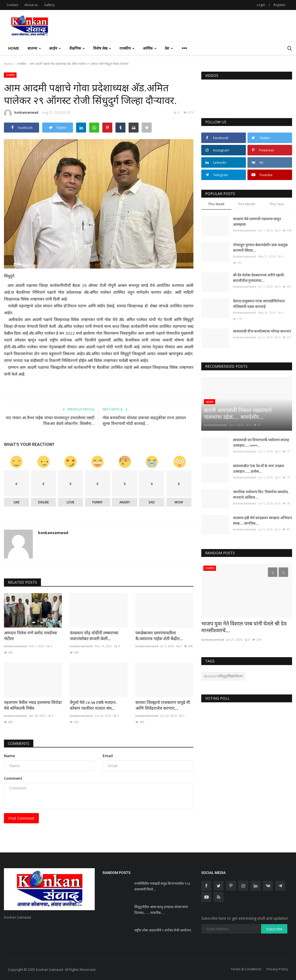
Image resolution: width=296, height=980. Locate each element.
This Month (247, 204)
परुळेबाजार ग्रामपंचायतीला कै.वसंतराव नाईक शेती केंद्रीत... (159, 636)
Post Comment (21, 818)
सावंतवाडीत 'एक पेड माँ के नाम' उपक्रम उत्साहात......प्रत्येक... (258, 469)
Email (108, 756)
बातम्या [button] (34, 48)
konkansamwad (21, 113)
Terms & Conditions (246, 969)
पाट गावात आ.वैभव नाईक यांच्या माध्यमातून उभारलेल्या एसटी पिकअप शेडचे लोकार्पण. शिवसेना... (50, 421)
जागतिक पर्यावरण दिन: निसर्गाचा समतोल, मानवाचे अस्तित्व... (261, 495)
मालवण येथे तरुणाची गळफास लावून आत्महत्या (257, 222)
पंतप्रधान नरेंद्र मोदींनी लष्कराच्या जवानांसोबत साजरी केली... (94, 636)
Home (14, 48)
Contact (12, 5)
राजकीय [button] (127, 48)
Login (261, 5)
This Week (216, 204)
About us (31, 5)
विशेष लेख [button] (102, 48)
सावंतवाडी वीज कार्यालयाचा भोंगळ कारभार (262, 331)
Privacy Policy (277, 969)
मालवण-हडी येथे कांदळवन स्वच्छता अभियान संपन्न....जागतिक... (263, 521)
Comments (19, 743)
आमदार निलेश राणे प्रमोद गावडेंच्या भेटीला (30, 636)
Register (279, 5)
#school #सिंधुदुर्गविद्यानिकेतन (223, 676)
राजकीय (21, 64)
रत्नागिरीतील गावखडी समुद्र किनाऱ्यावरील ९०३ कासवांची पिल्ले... (162, 886)
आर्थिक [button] (150, 48)
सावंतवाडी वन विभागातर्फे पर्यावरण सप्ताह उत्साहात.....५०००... (261, 443)
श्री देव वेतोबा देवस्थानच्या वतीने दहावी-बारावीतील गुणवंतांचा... (259, 278)
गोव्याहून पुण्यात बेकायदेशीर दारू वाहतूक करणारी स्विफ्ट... (260, 248)
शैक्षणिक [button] (77, 48)
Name (9, 756)
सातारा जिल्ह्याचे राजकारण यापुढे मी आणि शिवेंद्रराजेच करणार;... (163, 705)
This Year (277, 204)
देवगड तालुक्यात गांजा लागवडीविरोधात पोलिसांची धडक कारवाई (259, 304)
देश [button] (169, 48)
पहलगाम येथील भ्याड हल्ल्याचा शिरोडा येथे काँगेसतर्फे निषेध (33, 705)
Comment (13, 778)
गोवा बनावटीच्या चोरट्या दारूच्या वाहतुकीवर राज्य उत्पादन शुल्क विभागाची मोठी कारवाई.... (144, 421)
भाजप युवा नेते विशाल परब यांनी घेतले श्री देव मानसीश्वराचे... (244, 627)
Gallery (49, 5)
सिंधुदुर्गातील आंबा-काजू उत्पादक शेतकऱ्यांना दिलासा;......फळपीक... (161, 910)
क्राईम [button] (55, 48)
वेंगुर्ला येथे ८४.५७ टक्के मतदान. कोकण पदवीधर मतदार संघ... (93, 705)
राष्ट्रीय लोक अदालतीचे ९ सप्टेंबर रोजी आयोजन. (163, 930)
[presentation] (273, 572)
